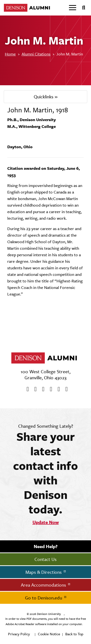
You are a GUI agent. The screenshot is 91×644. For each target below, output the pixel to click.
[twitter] (34, 389)
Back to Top (74, 634)
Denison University (49, 614)
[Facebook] (26, 389)
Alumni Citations (36, 54)
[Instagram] (50, 389)
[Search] (82, 8)
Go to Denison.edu (44, 598)
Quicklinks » (46, 97)
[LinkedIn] (65, 389)
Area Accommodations (44, 585)
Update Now (46, 522)
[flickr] (57, 389)
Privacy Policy (19, 634)
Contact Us (45, 559)
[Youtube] (42, 389)
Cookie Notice (49, 634)
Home (10, 54)
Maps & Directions (44, 572)
